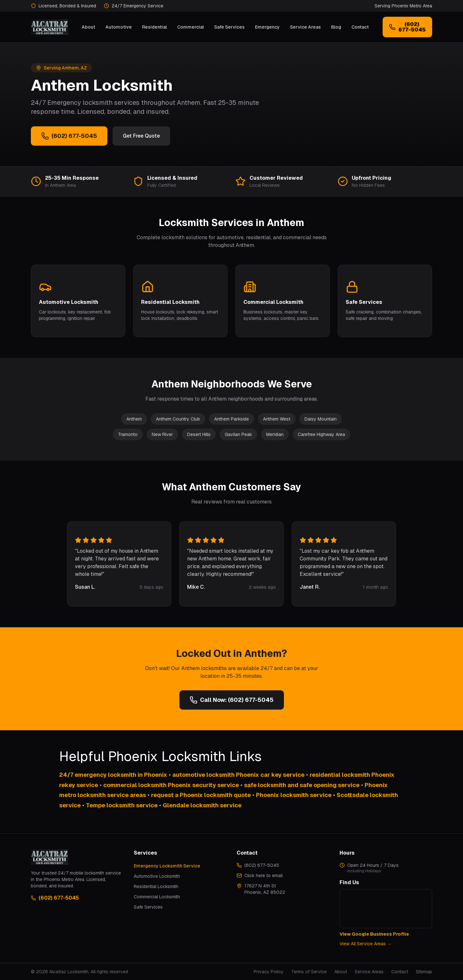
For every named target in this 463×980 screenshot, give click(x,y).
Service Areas (305, 27)
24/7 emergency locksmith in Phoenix (113, 775)
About (88, 27)
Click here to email (263, 876)
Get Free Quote (141, 136)
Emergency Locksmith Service (167, 866)
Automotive (119, 27)
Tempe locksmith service (122, 805)
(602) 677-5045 (69, 136)
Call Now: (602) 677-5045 (232, 700)
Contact (360, 27)
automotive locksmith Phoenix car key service (238, 775)
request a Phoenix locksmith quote (201, 795)
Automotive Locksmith (157, 876)
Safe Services (229, 27)
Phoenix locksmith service (294, 795)
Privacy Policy (269, 972)
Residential (154, 27)
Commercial (191, 27)
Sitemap (424, 972)
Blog (336, 27)
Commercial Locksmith (157, 897)
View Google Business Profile (374, 934)
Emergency (267, 27)
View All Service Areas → (366, 944)
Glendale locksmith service (202, 805)
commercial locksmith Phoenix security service (171, 785)
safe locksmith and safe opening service (302, 785)
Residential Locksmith (156, 886)
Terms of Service (309, 972)
